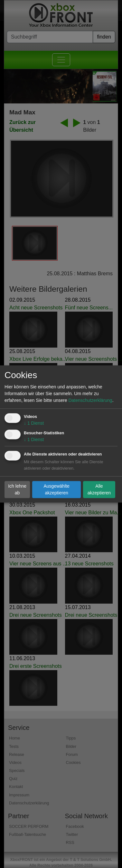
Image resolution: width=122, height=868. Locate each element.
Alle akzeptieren (99, 489)
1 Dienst (34, 423)
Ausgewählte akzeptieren (57, 489)
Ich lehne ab (17, 489)
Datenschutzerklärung (90, 401)
